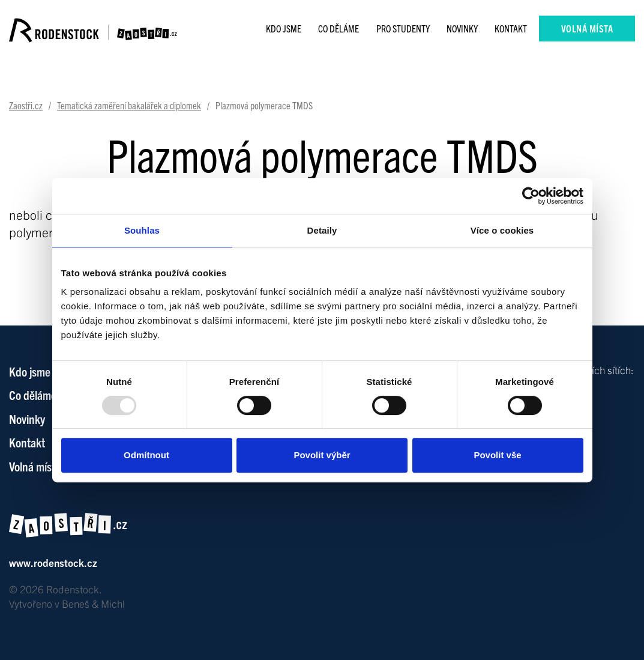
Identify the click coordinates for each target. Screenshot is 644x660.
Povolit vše (497, 455)
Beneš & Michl (93, 603)
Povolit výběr (322, 455)
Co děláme (339, 28)
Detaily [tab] (322, 230)
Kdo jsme (284, 28)
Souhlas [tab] (142, 230)
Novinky (462, 28)
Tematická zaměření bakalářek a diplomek (129, 105)
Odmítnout (146, 455)
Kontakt (511, 28)
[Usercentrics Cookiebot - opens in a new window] (531, 196)
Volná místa (587, 28)
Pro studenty (403, 28)
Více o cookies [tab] (502, 230)
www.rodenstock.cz (53, 562)
